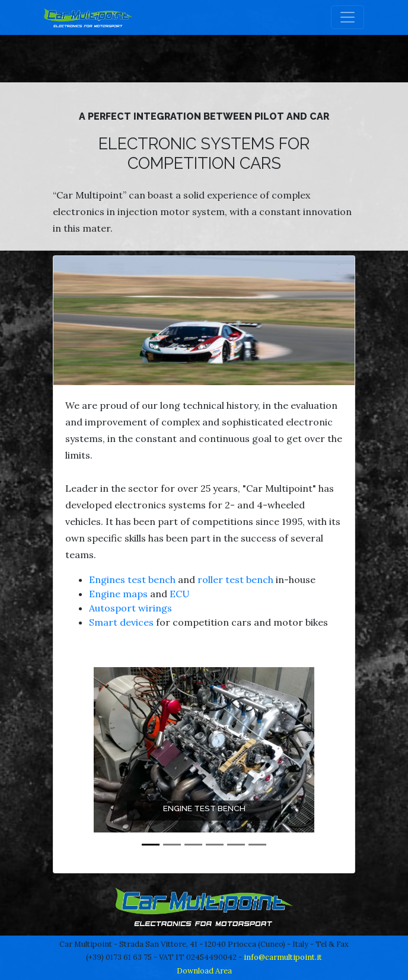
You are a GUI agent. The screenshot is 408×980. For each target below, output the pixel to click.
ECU (180, 594)
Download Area (204, 971)
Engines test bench (132, 579)
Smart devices (121, 622)
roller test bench (237, 579)
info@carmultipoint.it (283, 957)
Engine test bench (204, 808)
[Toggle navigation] (348, 17)
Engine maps (118, 594)
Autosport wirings (130, 608)
